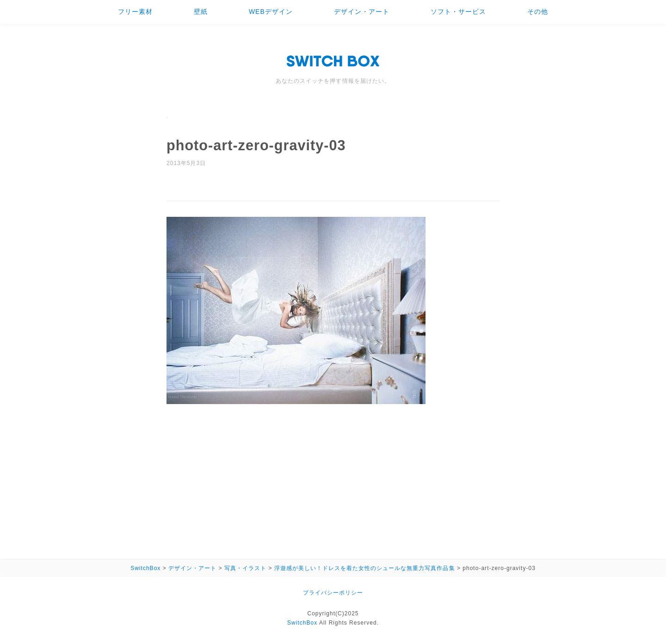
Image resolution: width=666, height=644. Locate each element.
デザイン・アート (362, 12)
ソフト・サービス (458, 12)
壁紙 (201, 12)
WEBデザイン (271, 12)
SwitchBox (302, 623)
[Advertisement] (333, 478)
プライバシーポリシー (333, 593)
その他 (538, 12)
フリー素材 (135, 12)
